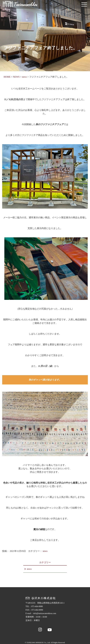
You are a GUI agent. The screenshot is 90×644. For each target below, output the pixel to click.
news (45, 551)
